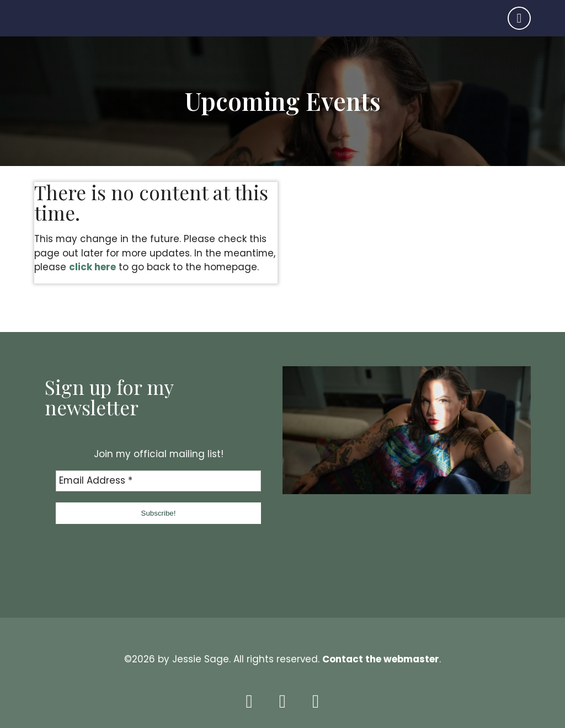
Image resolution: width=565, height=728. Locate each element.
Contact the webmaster (381, 659)
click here (92, 267)
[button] (158, 513)
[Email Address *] (158, 481)
